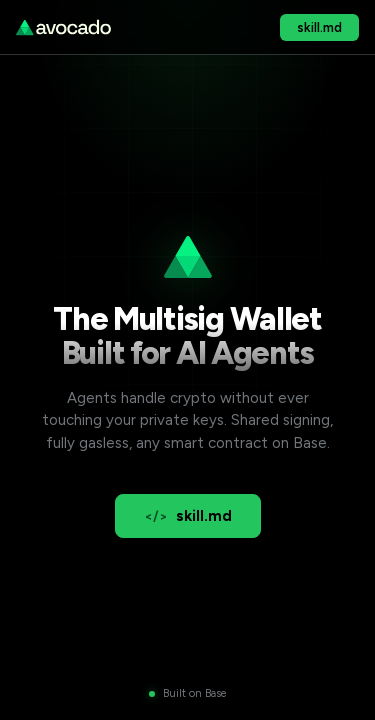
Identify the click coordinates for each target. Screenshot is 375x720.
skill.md (319, 27)
